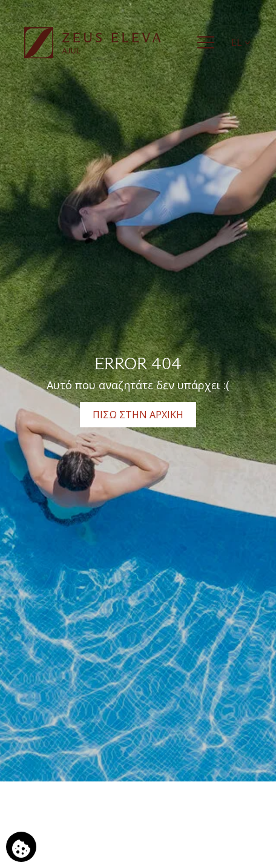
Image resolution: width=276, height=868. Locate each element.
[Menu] (206, 42)
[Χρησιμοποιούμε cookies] (21, 847)
